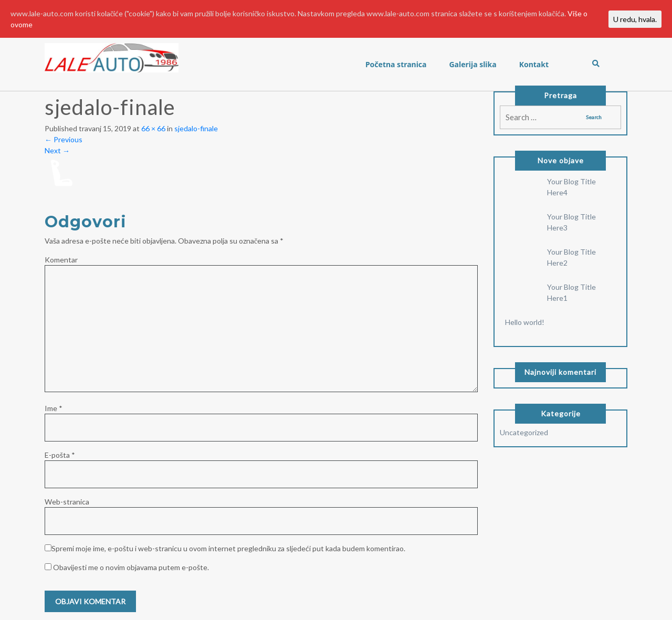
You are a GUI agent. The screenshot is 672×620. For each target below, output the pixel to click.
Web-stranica (67, 502)
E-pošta (60, 455)
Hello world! (525, 322)
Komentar (61, 260)
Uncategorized (524, 432)
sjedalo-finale (196, 128)
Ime (54, 408)
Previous (64, 139)
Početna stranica (396, 64)
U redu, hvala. (635, 19)
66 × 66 (153, 128)
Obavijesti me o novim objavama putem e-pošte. (131, 567)
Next (57, 150)
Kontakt (534, 64)
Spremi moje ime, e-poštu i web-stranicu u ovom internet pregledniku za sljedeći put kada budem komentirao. (228, 548)
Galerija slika (472, 64)
